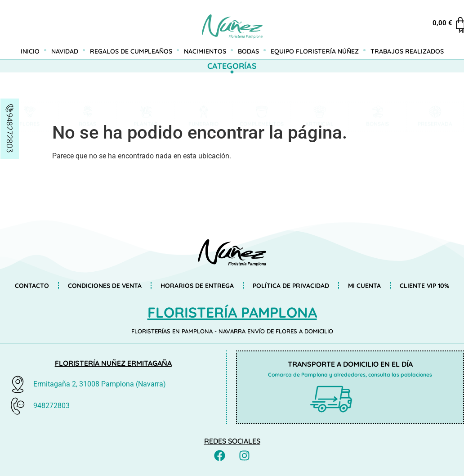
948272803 (10, 133)
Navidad (65, 51)
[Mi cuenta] (445, 18)
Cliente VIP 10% (424, 286)
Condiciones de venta (105, 286)
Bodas (248, 51)
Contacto (32, 286)
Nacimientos (205, 51)
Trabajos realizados (407, 51)
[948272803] (10, 108)
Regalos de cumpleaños (131, 51)
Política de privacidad (291, 286)
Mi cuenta (445, 31)
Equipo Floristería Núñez (315, 51)
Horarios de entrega (197, 286)
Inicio (30, 51)
